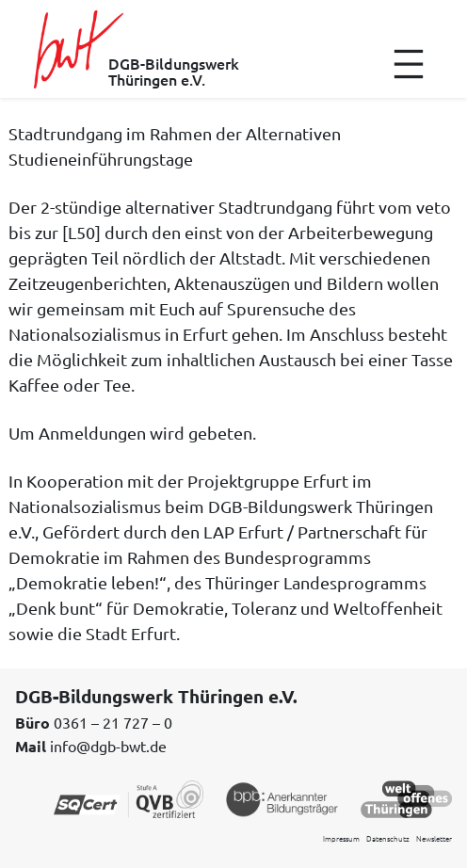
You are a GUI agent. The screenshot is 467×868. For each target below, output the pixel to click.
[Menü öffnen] (409, 64)
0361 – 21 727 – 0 (113, 722)
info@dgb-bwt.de (108, 746)
